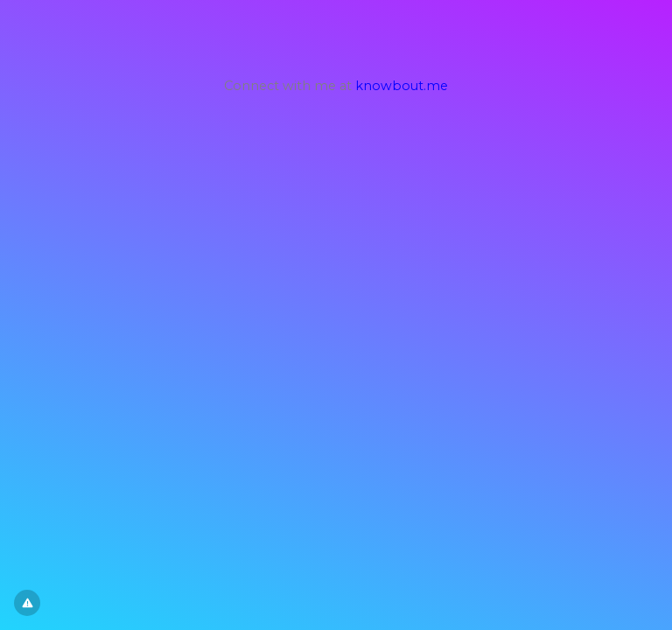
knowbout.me (402, 86)
